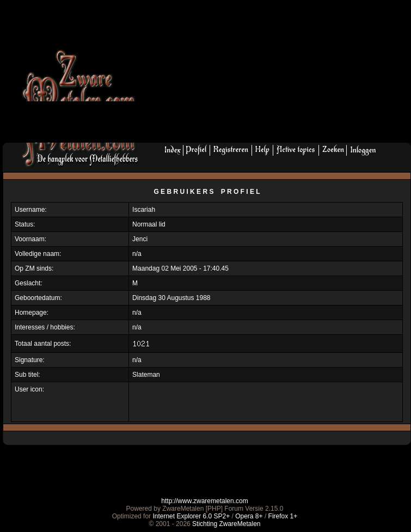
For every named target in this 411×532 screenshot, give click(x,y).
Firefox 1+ (283, 516)
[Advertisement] (235, 75)
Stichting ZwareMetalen (226, 524)
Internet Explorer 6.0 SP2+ (191, 516)
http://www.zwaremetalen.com (204, 501)
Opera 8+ (249, 516)
